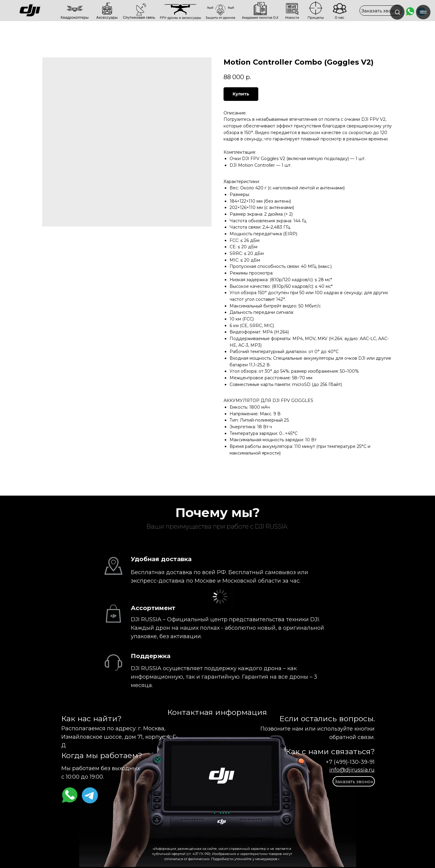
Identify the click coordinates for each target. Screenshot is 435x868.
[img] (51, 10)
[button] (381, 11)
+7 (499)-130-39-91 (350, 762)
